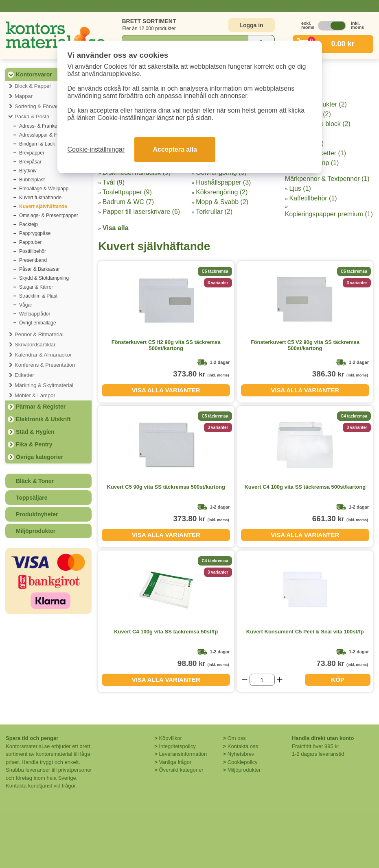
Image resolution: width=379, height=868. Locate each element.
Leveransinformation (183, 754)
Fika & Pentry (34, 444)
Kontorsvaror (34, 74)
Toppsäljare (32, 498)
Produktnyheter (37, 514)
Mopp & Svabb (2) (222, 202)
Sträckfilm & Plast (38, 296)
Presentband (33, 260)
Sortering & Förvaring (40, 106)
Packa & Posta (32, 116)
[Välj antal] (262, 680)
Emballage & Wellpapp (44, 189)
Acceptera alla (175, 149)
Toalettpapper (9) (127, 192)
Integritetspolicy (177, 746)
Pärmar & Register (41, 407)
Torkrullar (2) (214, 212)
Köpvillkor (170, 738)
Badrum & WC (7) (128, 202)
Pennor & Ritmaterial (39, 334)
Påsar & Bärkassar (39, 269)
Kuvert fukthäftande (40, 198)
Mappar (24, 96)
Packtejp (28, 224)
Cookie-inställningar (96, 149)
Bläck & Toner (35, 481)
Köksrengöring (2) (222, 192)
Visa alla (116, 228)
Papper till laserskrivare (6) (141, 212)
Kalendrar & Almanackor (43, 355)
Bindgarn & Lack (37, 144)
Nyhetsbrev (241, 754)
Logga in (251, 25)
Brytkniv (28, 171)
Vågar (26, 305)
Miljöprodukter (36, 531)
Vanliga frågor (175, 762)
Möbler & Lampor (35, 395)
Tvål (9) (114, 182)
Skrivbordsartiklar (35, 345)
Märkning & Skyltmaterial (44, 385)
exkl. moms (306, 25)
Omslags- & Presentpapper (49, 215)
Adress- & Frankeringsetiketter (52, 126)
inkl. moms (355, 25)
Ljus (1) (300, 188)
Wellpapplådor (35, 314)
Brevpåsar (30, 162)
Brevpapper (32, 153)
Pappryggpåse (35, 233)
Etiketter (24, 375)
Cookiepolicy (243, 762)
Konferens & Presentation (45, 365)
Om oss (237, 738)
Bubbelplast (32, 180)
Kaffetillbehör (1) (313, 198)
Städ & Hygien (35, 432)
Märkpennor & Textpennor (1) (327, 179)
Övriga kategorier (39, 457)
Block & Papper (33, 86)
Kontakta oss (243, 746)
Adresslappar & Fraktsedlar (49, 135)
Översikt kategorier (181, 770)
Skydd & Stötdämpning (44, 278)
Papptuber (30, 242)
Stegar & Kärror (36, 287)
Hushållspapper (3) (223, 182)
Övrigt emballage (38, 323)
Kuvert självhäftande (43, 207)
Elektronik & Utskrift (43, 419)
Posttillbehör (33, 251)
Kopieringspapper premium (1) (329, 214)
